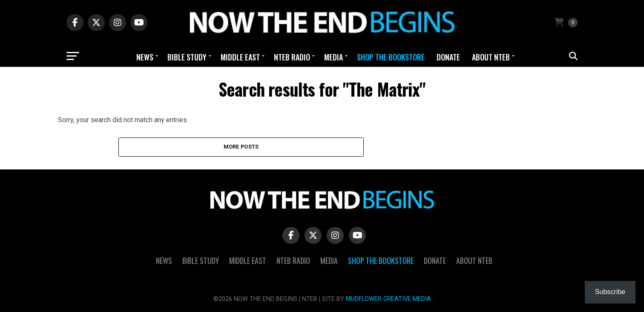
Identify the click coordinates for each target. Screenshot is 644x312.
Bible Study (187, 57)
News (145, 57)
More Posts (241, 147)
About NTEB (491, 57)
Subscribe (610, 292)
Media (333, 57)
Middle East (240, 57)
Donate (448, 57)
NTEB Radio (292, 57)
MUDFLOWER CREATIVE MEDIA (388, 299)
